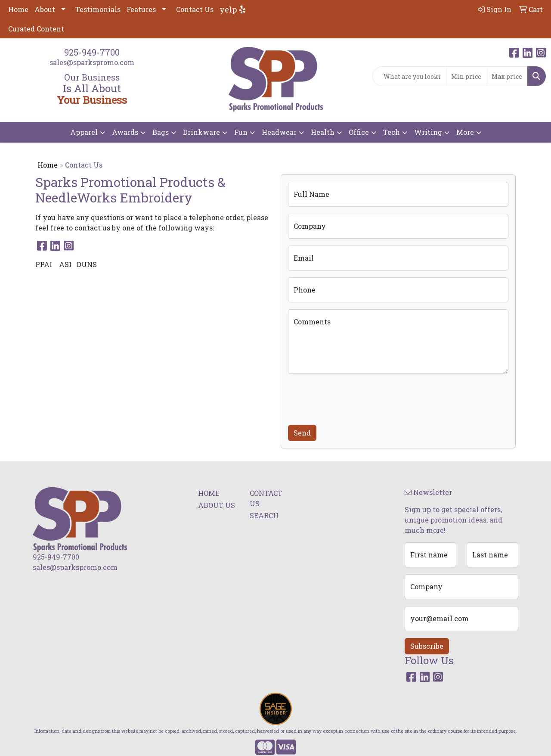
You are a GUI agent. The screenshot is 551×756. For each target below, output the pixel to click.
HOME (209, 493)
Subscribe (427, 646)
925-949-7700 (92, 52)
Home (18, 9)
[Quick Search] (410, 76)
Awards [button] (125, 132)
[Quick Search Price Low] (467, 76)
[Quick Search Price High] (507, 76)
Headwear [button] (279, 132)
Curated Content (36, 29)
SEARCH (264, 515)
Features (141, 9)
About (45, 9)
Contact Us (195, 9)
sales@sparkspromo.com (92, 62)
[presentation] (353, 398)
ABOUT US (217, 505)
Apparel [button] (84, 132)
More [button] (465, 132)
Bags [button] (161, 132)
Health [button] (323, 132)
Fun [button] (241, 132)
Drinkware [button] (201, 132)
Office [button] (359, 132)
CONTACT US (266, 498)
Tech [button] (392, 132)
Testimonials (98, 9)
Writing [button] (428, 132)
